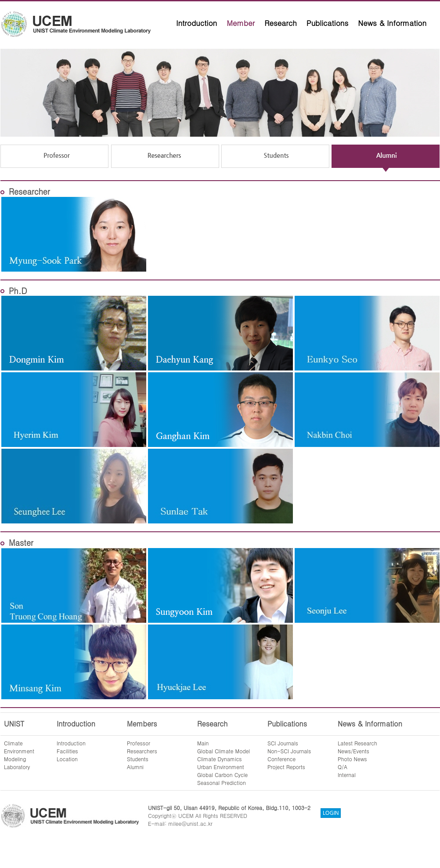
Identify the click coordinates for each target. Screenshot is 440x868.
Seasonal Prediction (222, 783)
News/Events (353, 751)
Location (67, 759)
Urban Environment (221, 767)
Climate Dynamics (220, 759)
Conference (281, 759)
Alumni (135, 767)
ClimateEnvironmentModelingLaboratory (19, 755)
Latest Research (357, 743)
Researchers (142, 751)
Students (138, 759)
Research (281, 23)
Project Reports (286, 767)
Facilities (67, 751)
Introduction (197, 23)
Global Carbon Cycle (222, 775)
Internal (347, 775)
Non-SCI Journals (289, 751)
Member (241, 23)
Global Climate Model (224, 751)
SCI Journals (283, 743)
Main (203, 743)
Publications (328, 23)
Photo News (352, 759)
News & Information (392, 23)
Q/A (343, 767)
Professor (139, 743)
